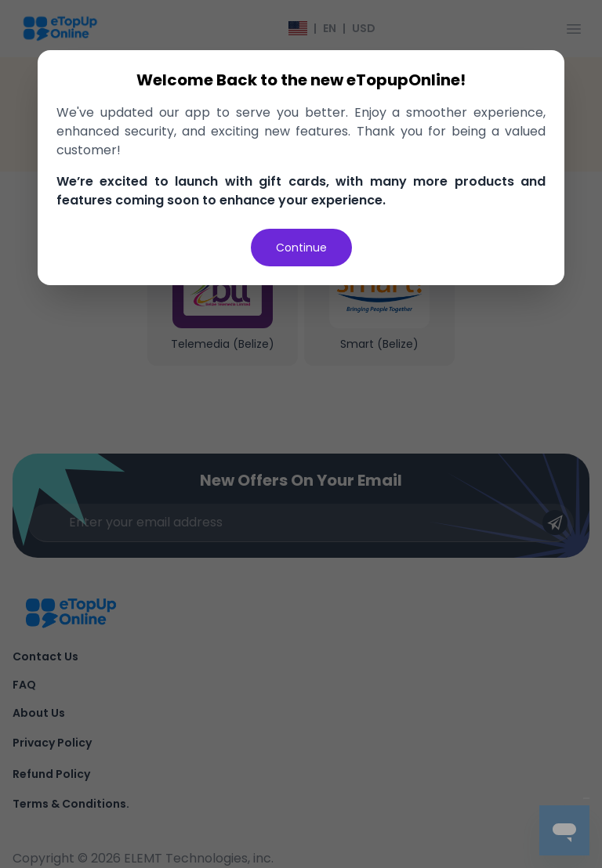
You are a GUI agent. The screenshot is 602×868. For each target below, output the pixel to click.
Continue (301, 248)
